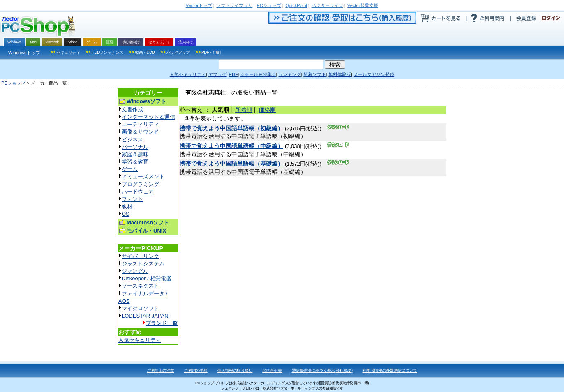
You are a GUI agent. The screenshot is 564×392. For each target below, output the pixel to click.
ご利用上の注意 (161, 370)
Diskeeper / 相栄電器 (147, 278)
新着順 (244, 110)
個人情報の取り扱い (235, 370)
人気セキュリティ (140, 340)
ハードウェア (138, 192)
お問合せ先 (272, 370)
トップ (199, 5)
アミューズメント (143, 176)
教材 (127, 206)
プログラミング (140, 184)
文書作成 (132, 110)
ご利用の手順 (196, 370)
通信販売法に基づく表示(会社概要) (322, 370)
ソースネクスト (140, 286)
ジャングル (135, 271)
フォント (132, 199)
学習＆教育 (135, 162)
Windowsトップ (24, 53)
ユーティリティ (140, 124)
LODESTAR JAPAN (145, 316)
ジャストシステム (143, 264)
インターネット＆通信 (148, 117)
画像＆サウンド (140, 132)
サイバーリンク (140, 256)
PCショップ (13, 83)
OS (126, 214)
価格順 (267, 110)
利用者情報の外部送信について (390, 370)
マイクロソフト (140, 308)
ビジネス (132, 140)
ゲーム (130, 169)
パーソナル (135, 147)
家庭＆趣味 (135, 154)
